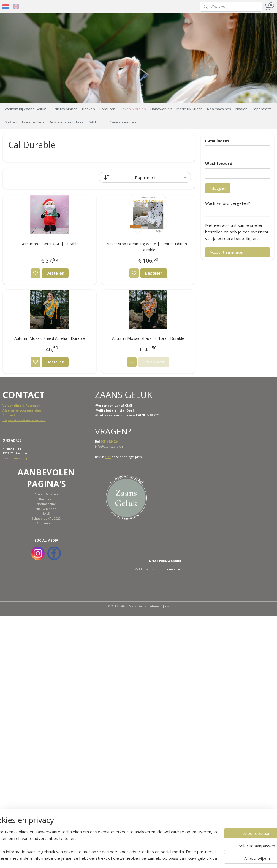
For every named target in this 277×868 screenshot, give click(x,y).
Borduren (107, 109)
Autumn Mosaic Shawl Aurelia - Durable (50, 338)
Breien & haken (46, 494)
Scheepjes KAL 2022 (46, 518)
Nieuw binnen (66, 109)
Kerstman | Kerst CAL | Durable (50, 243)
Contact (9, 415)
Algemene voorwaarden (22, 410)
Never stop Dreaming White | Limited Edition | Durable (148, 246)
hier (108, 457)
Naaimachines (219, 109)
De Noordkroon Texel (67, 122)
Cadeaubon (45, 523)
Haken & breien (133, 109)
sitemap (156, 606)
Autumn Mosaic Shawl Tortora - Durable (148, 338)
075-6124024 (110, 441)
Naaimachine (46, 504)
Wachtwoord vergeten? (228, 203)
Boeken (89, 109)
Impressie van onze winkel (24, 420)
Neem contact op (15, 458)
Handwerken (161, 109)
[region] (102, 845)
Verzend (9, 405)
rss (167, 606)
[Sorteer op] (145, 177)
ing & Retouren (28, 405)
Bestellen (55, 273)
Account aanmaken (227, 252)
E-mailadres (217, 141)
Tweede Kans (33, 122)
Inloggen (218, 188)
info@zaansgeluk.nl (109, 446)
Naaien (241, 109)
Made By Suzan (190, 109)
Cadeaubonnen (123, 122)
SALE (93, 122)
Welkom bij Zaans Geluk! (25, 109)
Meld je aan (143, 569)
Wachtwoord (219, 163)
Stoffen (11, 122)
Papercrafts (262, 109)
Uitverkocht (154, 362)
